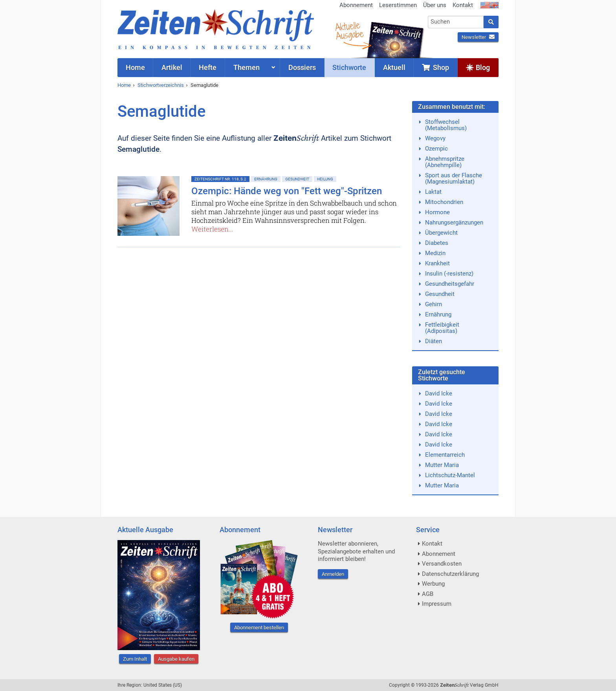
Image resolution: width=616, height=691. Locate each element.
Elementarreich (445, 455)
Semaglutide (204, 85)
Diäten (434, 341)
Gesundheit (297, 179)
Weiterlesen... (212, 229)
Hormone (437, 212)
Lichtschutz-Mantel (450, 475)
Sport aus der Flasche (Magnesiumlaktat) (454, 178)
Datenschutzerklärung (450, 574)
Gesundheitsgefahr (450, 284)
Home (124, 85)
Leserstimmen (398, 5)
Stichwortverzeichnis (161, 85)
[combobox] (456, 22)
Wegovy (435, 138)
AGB (428, 594)
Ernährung (266, 179)
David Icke (439, 393)
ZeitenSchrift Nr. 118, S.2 (220, 179)
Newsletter (478, 37)
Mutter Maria (442, 465)
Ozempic (436, 149)
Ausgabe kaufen (176, 659)
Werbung (433, 584)
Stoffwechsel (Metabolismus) (446, 125)
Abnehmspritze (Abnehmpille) (445, 162)
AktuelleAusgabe (349, 31)
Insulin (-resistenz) (449, 274)
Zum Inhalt (135, 659)
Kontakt (463, 5)
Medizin (435, 253)
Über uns (435, 5)
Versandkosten (442, 564)
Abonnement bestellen (259, 628)
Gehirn (434, 304)
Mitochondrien (444, 202)
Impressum (437, 604)
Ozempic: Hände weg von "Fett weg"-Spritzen (287, 191)
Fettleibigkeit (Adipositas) (442, 328)
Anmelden (333, 574)
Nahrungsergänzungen (454, 222)
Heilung (325, 179)
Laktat (433, 192)
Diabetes (437, 243)
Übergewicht (441, 233)
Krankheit (437, 263)
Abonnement (356, 5)
